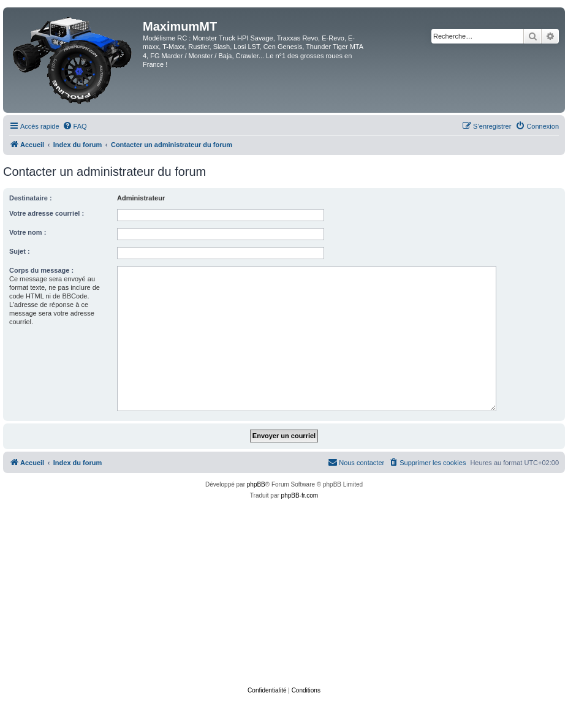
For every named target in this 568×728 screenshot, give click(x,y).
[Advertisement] (287, 593)
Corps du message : (41, 270)
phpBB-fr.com (300, 495)
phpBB (256, 484)
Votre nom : (28, 232)
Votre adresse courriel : (47, 213)
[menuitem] (75, 126)
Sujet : (20, 251)
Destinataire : (31, 198)
